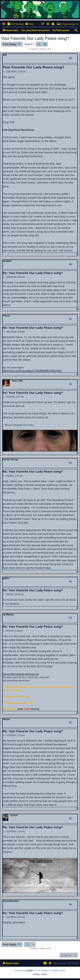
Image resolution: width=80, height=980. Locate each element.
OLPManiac (8, 615)
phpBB (29, 971)
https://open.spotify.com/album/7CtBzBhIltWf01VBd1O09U (32, 371)
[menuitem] (29, 24)
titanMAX (7, 261)
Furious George (10, 460)
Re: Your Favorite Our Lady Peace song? (33, 273)
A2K (5, 55)
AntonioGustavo (11, 901)
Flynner (14, 815)
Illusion (6, 719)
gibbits (6, 578)
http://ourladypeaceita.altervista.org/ (21, 674)
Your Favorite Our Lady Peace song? (35, 38)
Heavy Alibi (17, 381)
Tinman (6, 316)
